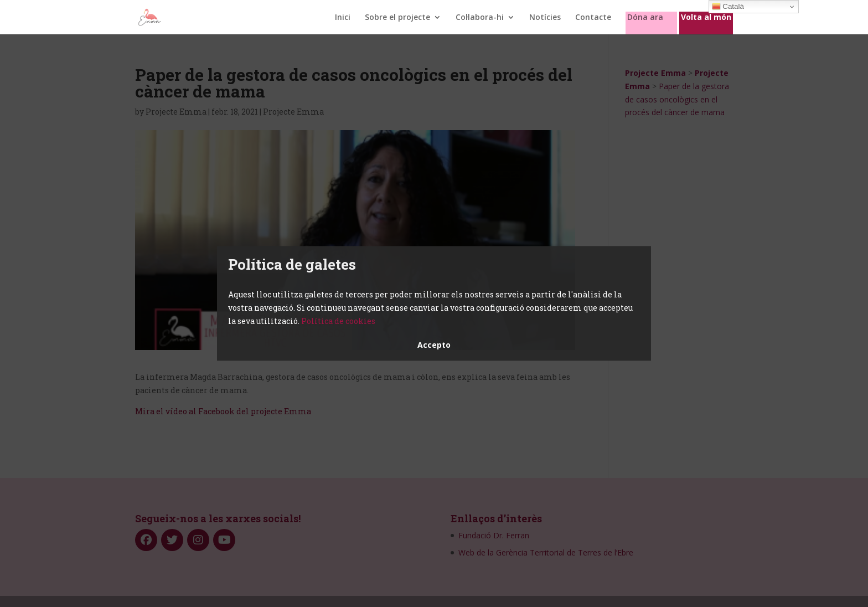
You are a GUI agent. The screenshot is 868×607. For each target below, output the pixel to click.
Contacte (593, 18)
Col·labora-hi (480, 18)
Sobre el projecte (397, 18)
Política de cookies (338, 321)
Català (728, 7)
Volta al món (706, 18)
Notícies (545, 18)
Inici (343, 18)
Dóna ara (645, 18)
